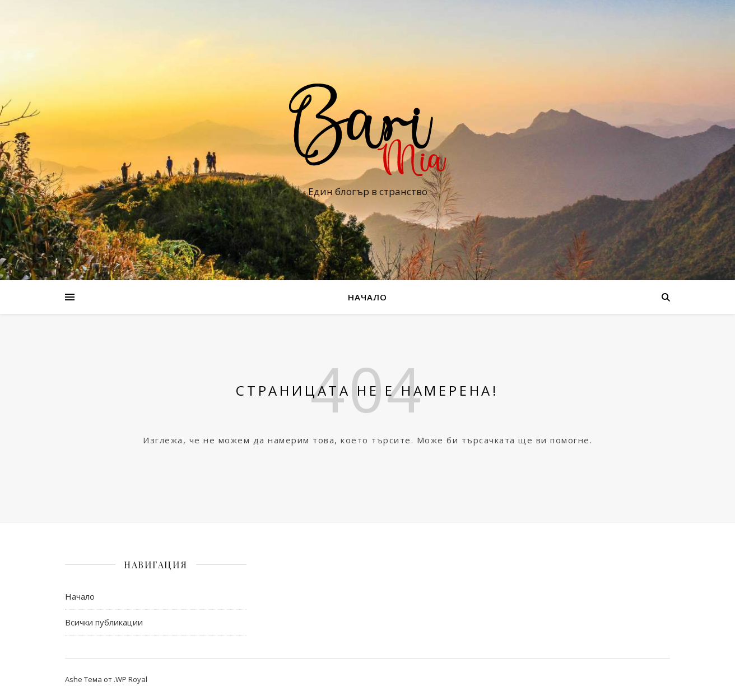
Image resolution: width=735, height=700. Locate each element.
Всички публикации (104, 622)
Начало (367, 297)
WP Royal (131, 679)
